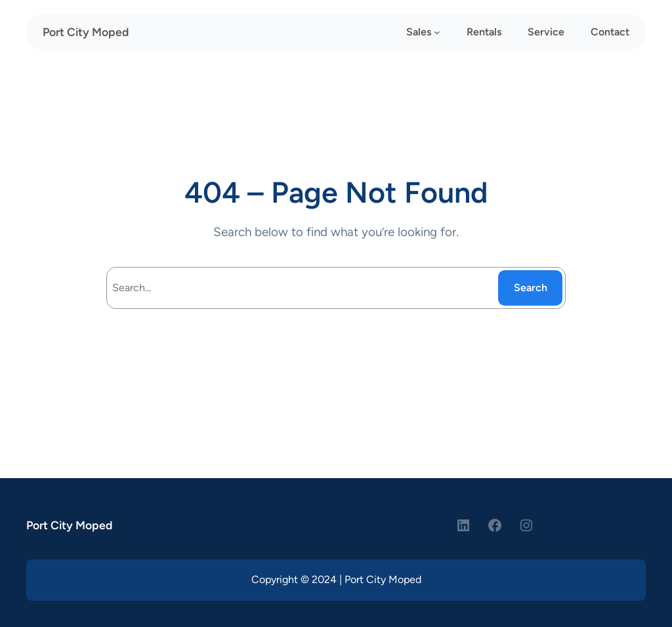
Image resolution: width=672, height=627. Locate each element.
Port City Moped (86, 32)
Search (531, 288)
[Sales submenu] (437, 32)
